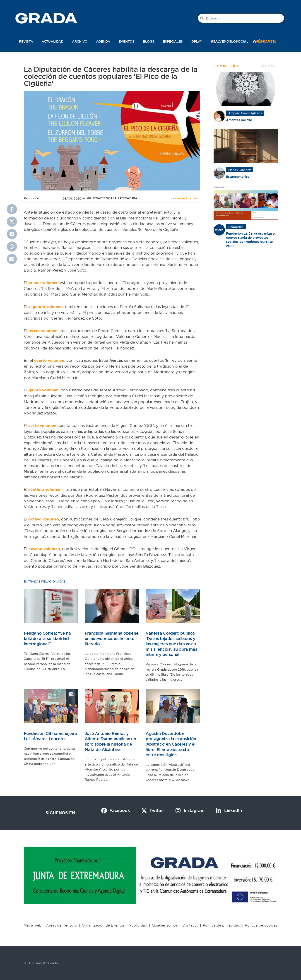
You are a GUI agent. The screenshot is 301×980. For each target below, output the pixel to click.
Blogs (149, 41)
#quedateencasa (102, 198)
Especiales (173, 41)
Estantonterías (238, 177)
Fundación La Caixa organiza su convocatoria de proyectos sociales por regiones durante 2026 (251, 240)
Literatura (128, 198)
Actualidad (53, 41)
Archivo (80, 41)
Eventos (126, 41)
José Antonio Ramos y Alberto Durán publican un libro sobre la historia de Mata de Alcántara (110, 742)
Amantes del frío (239, 120)
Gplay (197, 41)
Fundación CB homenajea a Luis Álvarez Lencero (51, 736)
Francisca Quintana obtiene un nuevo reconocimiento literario (112, 638)
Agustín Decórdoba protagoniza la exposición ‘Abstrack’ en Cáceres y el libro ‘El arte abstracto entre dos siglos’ (171, 744)
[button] (269, 41)
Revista (26, 41)
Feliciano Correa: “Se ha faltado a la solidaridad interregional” (47, 638)
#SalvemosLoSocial (230, 41)
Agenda (103, 41)
